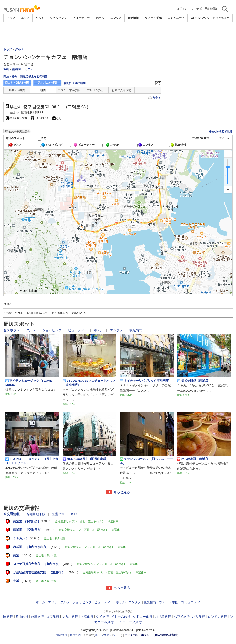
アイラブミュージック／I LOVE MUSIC (29, 383)
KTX (74, 514)
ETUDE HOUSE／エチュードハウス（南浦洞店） (89, 383)
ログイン (182, 9)
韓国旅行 (6, 617)
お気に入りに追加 (74, 83)
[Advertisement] (198, 83)
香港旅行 (53, 617)
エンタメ (116, 18)
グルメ (40, 18)
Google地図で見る (221, 132)
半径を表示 (202, 138)
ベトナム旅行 (121, 617)
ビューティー (81, 18)
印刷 (157, 98)
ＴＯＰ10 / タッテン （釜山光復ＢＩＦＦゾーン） (32, 461)
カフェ (29, 69)
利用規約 (75, 635)
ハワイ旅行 (182, 617)
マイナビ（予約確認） (205, 9)
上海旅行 (87, 617)
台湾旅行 (37, 617)
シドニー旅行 (143, 617)
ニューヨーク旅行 (129, 622)
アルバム (95, 90)
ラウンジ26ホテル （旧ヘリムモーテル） (146, 461)
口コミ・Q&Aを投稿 (17, 83)
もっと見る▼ (221, 18)
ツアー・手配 (153, 18)
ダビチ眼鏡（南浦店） (194, 381)
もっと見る (122, 492)
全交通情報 (12, 514)
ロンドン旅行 (217, 617)
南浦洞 (16, 69)
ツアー (117, 635)
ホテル (100, 18)
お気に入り (121, 90)
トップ (11, 18)
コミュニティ (176, 18)
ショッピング (59, 18)
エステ (108, 635)
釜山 (6, 69)
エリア (25, 18)
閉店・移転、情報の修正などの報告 (26, 76)
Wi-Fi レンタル (200, 18)
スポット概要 (17, 90)
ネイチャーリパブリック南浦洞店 (144, 381)
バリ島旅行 (163, 617)
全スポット (12, 330)
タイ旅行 (102, 617)
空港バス (59, 514)
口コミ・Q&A (69, 90)
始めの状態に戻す (19, 131)
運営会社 (62, 635)
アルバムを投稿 (47, 83)
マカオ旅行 (70, 617)
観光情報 (133, 18)
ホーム (41, 602)
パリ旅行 (199, 617)
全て (44, 138)
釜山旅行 (22, 617)
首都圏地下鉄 (36, 514)
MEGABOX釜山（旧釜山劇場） (86, 459)
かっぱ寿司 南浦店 (193, 459)
